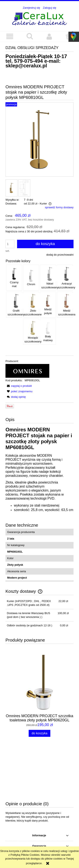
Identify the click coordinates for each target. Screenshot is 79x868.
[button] (10, 36)
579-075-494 (28, 61)
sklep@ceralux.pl (26, 66)
